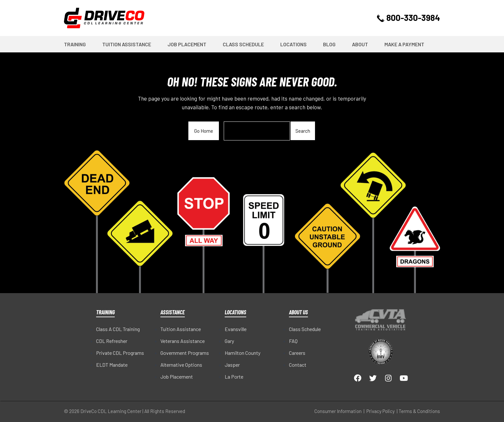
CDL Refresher (112, 341)
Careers (297, 353)
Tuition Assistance (127, 44)
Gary (229, 341)
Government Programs (185, 353)
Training (75, 44)
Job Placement (187, 44)
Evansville (236, 329)
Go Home (204, 131)
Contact (298, 365)
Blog (329, 44)
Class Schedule (243, 44)
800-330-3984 (409, 18)
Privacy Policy (381, 411)
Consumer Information (338, 411)
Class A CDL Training (118, 329)
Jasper (232, 365)
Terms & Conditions (419, 411)
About (360, 44)
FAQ (293, 341)
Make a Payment (404, 44)
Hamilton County (243, 353)
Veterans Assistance (183, 341)
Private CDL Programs (120, 353)
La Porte (234, 377)
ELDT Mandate (112, 365)
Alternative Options (181, 365)
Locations (293, 44)
